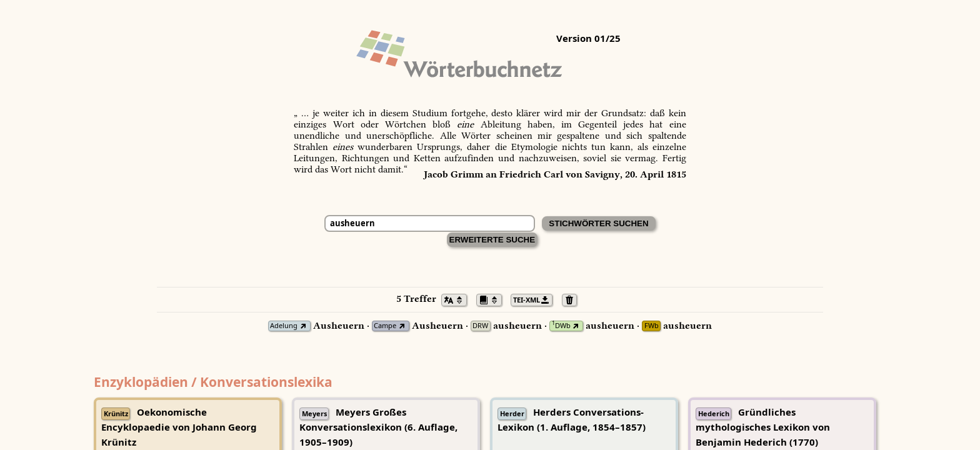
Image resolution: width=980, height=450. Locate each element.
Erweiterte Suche (492, 240)
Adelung (284, 326)
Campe (385, 326)
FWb (652, 326)
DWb (561, 326)
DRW (480, 326)
